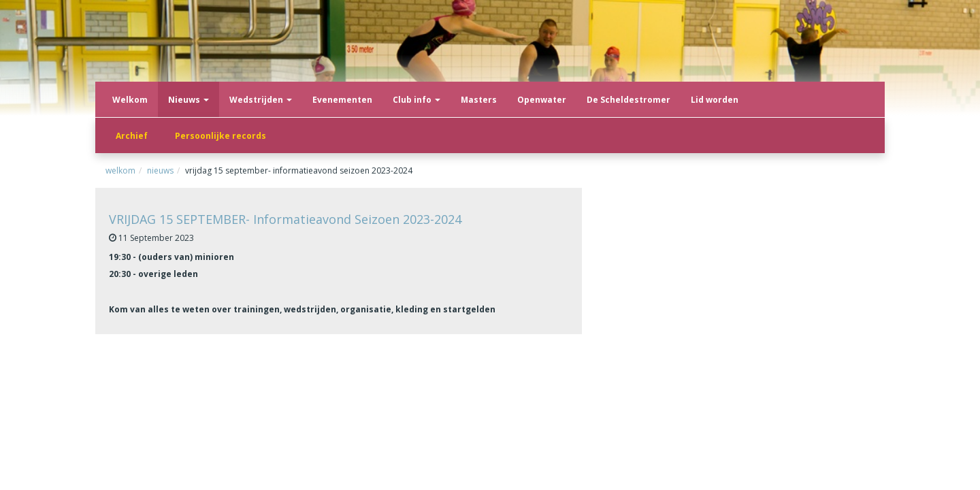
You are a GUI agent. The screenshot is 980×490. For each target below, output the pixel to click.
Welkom (130, 100)
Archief (132, 136)
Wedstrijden (261, 100)
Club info (416, 100)
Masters (479, 100)
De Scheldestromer (628, 100)
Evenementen (342, 100)
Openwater (542, 100)
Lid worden (715, 100)
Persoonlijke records (220, 136)
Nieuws (189, 100)
